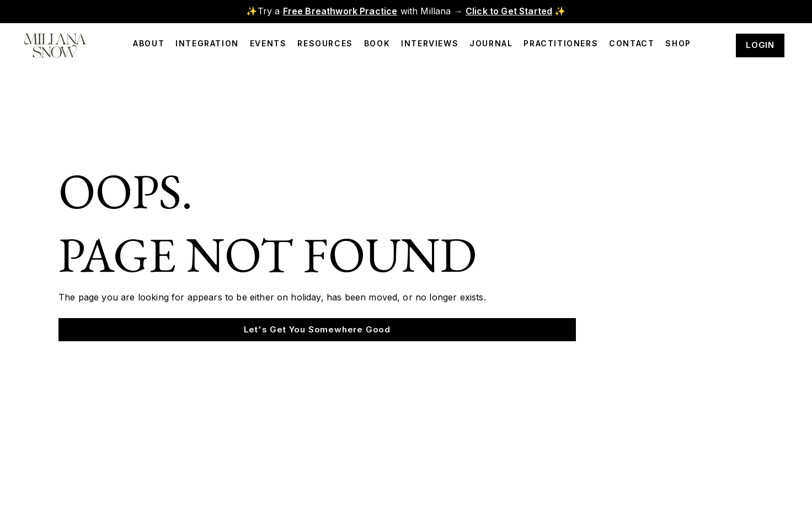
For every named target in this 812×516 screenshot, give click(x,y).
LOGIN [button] (760, 45)
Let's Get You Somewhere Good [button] (317, 329)
